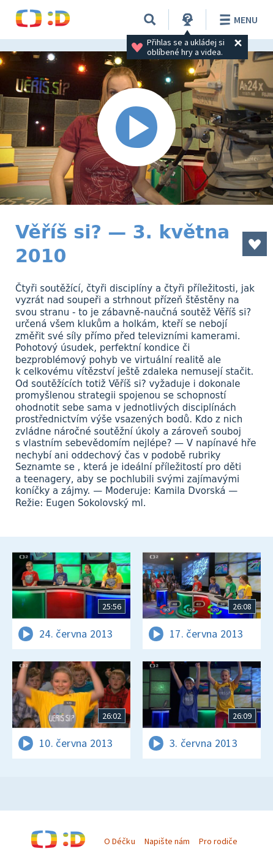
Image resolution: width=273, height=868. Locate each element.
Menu (237, 20)
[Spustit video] (136, 128)
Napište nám (167, 841)
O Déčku (119, 841)
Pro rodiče (218, 841)
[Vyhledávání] (150, 20)
